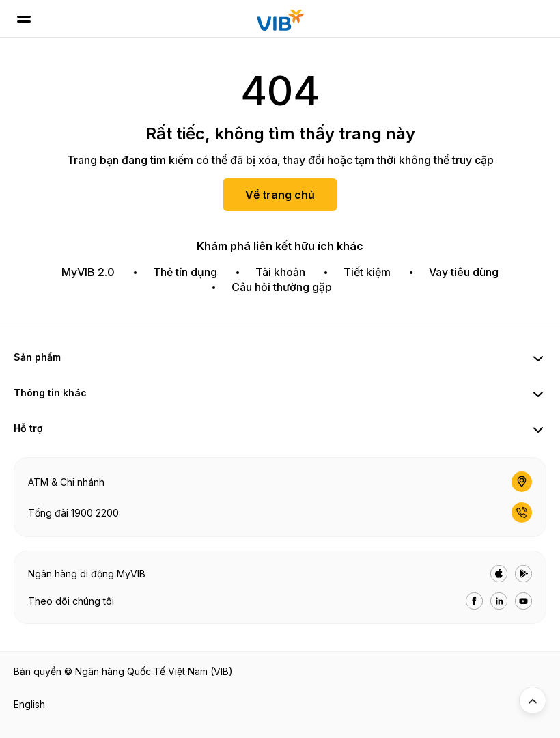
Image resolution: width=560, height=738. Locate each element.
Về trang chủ (280, 195)
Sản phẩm (37, 357)
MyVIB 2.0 (88, 272)
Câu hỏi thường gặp (282, 287)
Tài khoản (280, 272)
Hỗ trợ (28, 428)
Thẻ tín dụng (185, 272)
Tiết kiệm (367, 272)
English (29, 704)
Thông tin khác (50, 393)
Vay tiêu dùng (464, 272)
